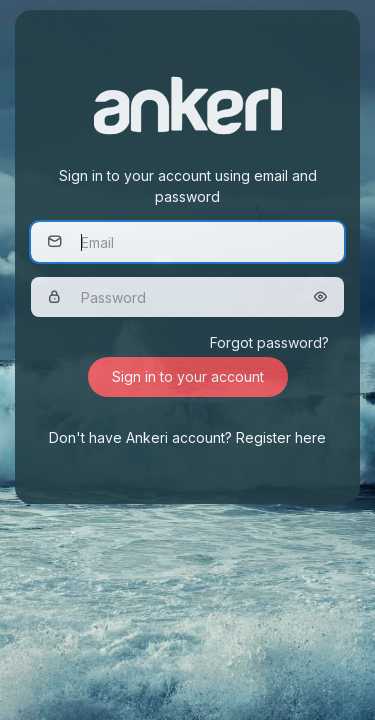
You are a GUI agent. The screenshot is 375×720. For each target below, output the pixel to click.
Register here (281, 437)
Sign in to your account (188, 376)
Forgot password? (269, 342)
